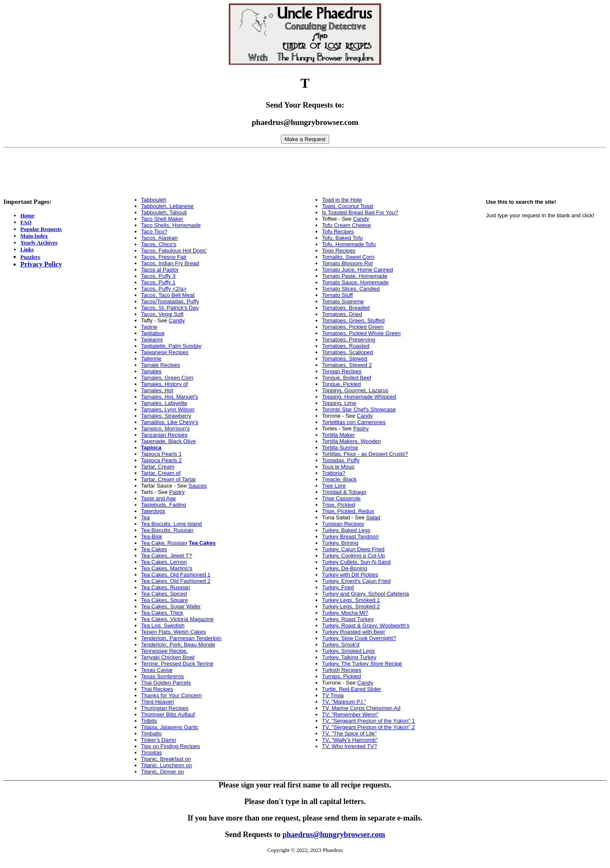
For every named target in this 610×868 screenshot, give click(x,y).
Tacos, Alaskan (159, 238)
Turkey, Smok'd (341, 645)
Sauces (198, 486)
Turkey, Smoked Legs (348, 651)
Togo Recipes (339, 251)
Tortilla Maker (338, 435)
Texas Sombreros (162, 676)
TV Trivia (333, 695)
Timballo (151, 734)
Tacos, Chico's (159, 244)
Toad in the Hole (342, 200)
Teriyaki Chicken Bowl (168, 657)
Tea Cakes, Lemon (164, 562)
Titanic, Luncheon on (166, 765)
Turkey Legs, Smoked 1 (351, 600)
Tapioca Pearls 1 (161, 454)
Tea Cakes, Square (165, 600)
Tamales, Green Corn (167, 378)
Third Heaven (158, 702)
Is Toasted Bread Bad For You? (360, 212)
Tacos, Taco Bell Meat (168, 295)
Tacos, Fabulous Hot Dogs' (174, 251)
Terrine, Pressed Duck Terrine (177, 664)
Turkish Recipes (342, 670)
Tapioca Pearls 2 (161, 460)
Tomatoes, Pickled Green (353, 327)
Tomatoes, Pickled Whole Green (361, 333)
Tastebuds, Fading (164, 505)
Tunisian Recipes (343, 524)
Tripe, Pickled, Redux (348, 511)
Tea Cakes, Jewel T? (166, 556)
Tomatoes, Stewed (345, 359)
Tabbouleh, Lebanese (167, 206)
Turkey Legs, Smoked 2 (351, 606)
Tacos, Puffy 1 (158, 282)
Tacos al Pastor (160, 270)
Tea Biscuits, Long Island (172, 524)
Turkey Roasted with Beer (354, 632)
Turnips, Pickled (341, 676)
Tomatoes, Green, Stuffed (353, 320)
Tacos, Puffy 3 (158, 276)
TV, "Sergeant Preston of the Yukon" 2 (369, 727)
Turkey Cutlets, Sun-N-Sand (356, 562)
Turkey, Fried (338, 587)
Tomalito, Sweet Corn (348, 257)
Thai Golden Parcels (166, 683)
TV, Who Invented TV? (349, 746)
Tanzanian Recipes (164, 435)
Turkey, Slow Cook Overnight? (359, 638)
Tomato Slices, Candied (351, 289)
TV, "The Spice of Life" (349, 734)
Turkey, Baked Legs (346, 530)
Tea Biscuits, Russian (167, 530)
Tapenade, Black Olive (168, 441)
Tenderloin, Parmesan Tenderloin (181, 638)
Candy (177, 320)
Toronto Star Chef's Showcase (359, 409)
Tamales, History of (165, 384)
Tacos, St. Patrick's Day (170, 308)
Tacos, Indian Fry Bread (170, 263)
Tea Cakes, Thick (162, 613)
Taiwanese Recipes (165, 352)
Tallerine (151, 359)
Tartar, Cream (158, 467)
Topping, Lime (339, 403)
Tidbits (149, 721)
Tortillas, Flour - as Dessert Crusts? (365, 454)
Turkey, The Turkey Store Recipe (362, 664)
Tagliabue (153, 333)
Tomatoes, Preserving (349, 340)
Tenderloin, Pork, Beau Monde (178, 645)
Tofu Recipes (338, 232)
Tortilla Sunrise (340, 448)
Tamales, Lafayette (164, 403)
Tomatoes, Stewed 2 (347, 365)
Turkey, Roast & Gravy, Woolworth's (366, 625)
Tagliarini (152, 340)
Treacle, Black (339, 479)
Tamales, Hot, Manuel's (170, 397)
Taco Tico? (154, 232)
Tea (146, 517)
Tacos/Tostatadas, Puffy (170, 301)
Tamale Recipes (161, 365)
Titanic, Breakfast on (166, 759)
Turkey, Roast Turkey (348, 619)
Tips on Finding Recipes (171, 746)
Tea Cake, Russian (164, 543)
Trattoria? (334, 473)
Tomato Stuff (337, 295)
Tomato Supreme (343, 301)
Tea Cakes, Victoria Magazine (177, 619)
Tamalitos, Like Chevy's (170, 422)
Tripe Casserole (341, 498)
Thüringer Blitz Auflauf (168, 714)
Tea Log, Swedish (163, 625)
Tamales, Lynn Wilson (168, 409)
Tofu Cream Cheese (347, 225)
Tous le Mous (338, 467)
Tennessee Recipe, (165, 651)
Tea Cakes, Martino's (167, 568)
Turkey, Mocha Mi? (345, 613)
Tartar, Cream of (161, 473)
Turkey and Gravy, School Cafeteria (365, 594)
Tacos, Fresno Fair (164, 257)
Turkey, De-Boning (345, 568)
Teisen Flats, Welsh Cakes (173, 632)
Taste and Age (158, 498)
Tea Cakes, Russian (166, 587)
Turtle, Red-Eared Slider (352, 689)
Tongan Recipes (342, 371)
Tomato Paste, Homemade (355, 276)
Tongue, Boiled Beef (347, 378)
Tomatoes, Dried (342, 314)
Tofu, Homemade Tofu (349, 244)
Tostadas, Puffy (341, 460)
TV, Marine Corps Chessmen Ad (361, 708)
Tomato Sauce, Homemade (355, 282)
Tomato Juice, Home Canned (358, 270)
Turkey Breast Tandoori (350, 537)
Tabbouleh (154, 200)
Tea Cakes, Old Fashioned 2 (176, 581)
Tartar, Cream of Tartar (169, 479)
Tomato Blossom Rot (347, 263)
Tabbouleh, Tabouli (164, 212)
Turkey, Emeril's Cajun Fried (356, 581)
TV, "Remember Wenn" (350, 714)
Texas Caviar (157, 670)
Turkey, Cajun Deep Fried (353, 549)
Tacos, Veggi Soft (162, 314)
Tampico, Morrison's (165, 428)
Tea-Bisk (152, 537)
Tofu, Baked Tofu (342, 238)
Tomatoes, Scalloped (348, 352)
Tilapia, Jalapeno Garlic (170, 727)
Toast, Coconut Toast (348, 206)
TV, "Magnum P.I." (344, 702)
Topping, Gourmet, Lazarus (355, 390)
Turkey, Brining (340, 543)
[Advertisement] (305, 170)
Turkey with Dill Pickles (350, 575)
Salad (373, 517)
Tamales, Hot (157, 390)
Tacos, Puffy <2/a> (164, 289)
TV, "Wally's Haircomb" (350, 740)
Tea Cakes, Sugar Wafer (171, 606)
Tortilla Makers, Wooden (351, 441)
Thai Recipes (157, 689)
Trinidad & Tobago (344, 492)
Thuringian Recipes (165, 708)
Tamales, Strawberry (166, 416)
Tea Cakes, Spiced (164, 594)
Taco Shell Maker (162, 219)
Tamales (151, 371)
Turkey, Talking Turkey (349, 657)
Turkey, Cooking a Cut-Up (354, 556)
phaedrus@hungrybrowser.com (334, 835)
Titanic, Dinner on (162, 772)
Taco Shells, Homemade (171, 225)
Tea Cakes (154, 549)
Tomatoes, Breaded (346, 308)
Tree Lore (334, 486)
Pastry (177, 492)
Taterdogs (153, 511)
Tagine (149, 327)
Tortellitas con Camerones (354, 422)
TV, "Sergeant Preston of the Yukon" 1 (369, 721)
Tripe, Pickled (338, 505)
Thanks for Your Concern (172, 695)
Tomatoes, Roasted (346, 346)
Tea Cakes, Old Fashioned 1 (176, 575)
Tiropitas (151, 753)
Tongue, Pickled (341, 384)
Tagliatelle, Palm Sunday (171, 346)
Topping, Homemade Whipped (359, 397)
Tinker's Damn (159, 740)
